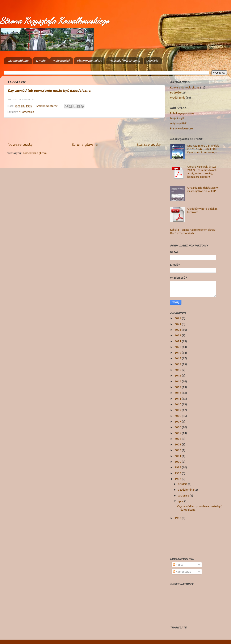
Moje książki (61, 61)
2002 (178, 450)
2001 (178, 456)
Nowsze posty (20, 144)
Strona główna (18, 61)
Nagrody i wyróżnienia (125, 61)
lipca (181, 501)
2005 (178, 433)
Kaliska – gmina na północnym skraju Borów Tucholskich (193, 231)
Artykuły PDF (178, 123)
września (184, 495)
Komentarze (182, 572)
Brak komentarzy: (47, 106)
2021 (178, 341)
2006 (178, 427)
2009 (178, 410)
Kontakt (153, 61)
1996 (178, 518)
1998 (178, 473)
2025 (178, 318)
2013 (178, 387)
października (186, 490)
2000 (178, 462)
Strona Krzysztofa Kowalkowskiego (54, 20)
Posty (178, 565)
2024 (178, 324)
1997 (178, 479)
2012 (178, 393)
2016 (178, 370)
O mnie (41, 61)
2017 (178, 364)
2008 (178, 416)
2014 (178, 381)
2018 (178, 358)
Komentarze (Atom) (35, 153)
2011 (178, 399)
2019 (178, 353)
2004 (178, 439)
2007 (178, 421)
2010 (178, 404)
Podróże (175, 92)
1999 (178, 467)
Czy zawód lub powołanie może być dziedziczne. (49, 90)
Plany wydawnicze (89, 61)
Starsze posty (149, 144)
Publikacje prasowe (182, 113)
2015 (178, 375)
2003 (178, 444)
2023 (178, 330)
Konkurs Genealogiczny (185, 87)
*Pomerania (27, 112)
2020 (178, 347)
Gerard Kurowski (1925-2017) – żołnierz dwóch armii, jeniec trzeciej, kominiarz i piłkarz (202, 172)
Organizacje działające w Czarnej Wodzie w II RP (203, 189)
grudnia (183, 484)
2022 (178, 335)
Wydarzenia (178, 97)
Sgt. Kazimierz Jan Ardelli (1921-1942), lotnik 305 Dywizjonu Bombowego (203, 149)
